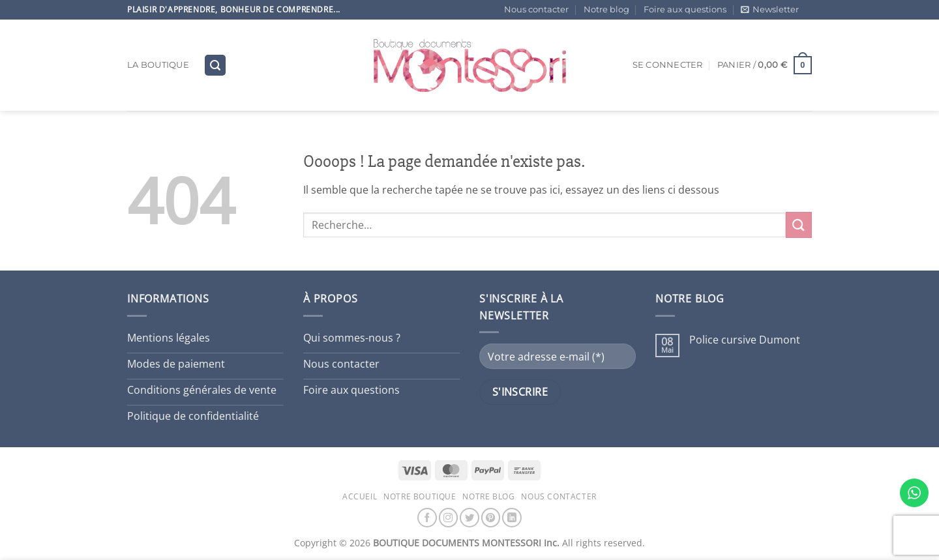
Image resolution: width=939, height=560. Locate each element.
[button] (770, 10)
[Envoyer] (799, 225)
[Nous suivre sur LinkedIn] (512, 518)
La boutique (158, 65)
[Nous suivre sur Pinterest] (491, 518)
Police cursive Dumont (745, 340)
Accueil (360, 496)
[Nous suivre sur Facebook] (427, 518)
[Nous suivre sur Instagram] (449, 518)
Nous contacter (536, 9)
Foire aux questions (685, 9)
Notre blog (606, 9)
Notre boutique (420, 496)
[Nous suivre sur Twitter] (469, 518)
